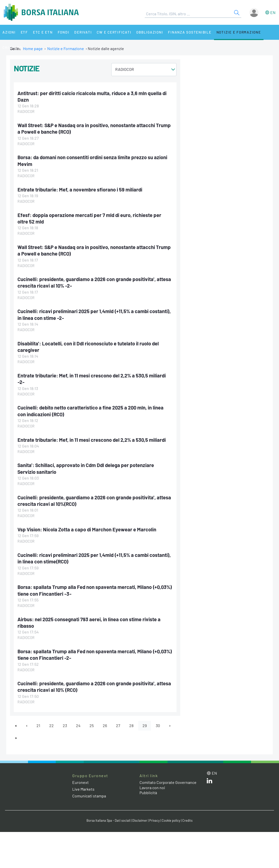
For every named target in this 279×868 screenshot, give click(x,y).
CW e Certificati (114, 32)
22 (51, 725)
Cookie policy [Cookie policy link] (171, 820)
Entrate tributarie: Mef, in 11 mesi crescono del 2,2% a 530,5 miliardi (92, 440)
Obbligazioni (150, 32)
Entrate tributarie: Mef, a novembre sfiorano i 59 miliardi (80, 189)
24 (78, 725)
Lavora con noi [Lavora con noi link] (152, 788)
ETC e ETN (43, 32)
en (273, 12)
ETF (24, 32)
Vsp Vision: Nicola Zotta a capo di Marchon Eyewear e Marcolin (87, 529)
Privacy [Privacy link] (154, 820)
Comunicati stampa (89, 796)
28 (131, 725)
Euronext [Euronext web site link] (80, 782)
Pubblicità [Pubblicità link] (148, 793)
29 (145, 725)
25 (92, 725)
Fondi (64, 32)
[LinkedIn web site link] (209, 782)
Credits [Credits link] (187, 820)
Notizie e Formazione (239, 32)
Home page (33, 48)
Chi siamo (12, 47)
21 (38, 725)
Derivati (83, 32)
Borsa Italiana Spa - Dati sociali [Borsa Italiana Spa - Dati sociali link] (108, 820)
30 (158, 725)
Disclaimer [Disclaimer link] (140, 820)
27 (118, 725)
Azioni (9, 32)
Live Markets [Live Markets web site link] (83, 789)
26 (105, 725)
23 (65, 725)
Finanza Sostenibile (190, 32)
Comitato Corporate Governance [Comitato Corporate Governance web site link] (168, 782)
